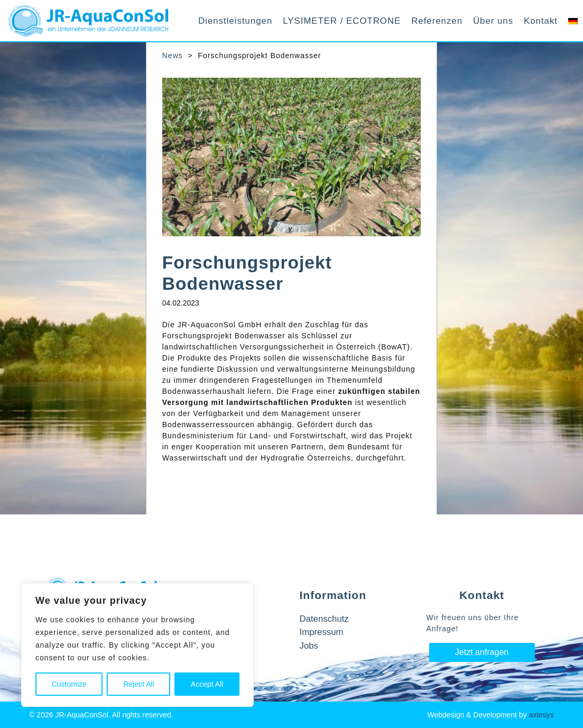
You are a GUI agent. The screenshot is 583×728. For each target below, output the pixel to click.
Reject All (138, 684)
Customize (69, 684)
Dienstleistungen (235, 21)
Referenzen (437, 21)
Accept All (207, 684)
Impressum (322, 632)
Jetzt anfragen (482, 652)
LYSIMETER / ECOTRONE (342, 21)
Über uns (493, 21)
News (173, 56)
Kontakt (541, 21)
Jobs (309, 646)
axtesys (541, 715)
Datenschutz (324, 619)
